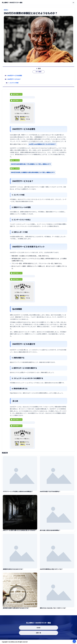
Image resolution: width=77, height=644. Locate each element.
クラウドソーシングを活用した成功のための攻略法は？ (18, 494)
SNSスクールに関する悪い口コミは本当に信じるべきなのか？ (20, 533)
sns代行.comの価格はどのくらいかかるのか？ (42, 145)
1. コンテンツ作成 (13, 85)
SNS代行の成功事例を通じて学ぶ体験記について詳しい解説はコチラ (31, 165)
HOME (38, 628)
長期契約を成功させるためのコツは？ (13, 572)
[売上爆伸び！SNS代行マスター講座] (12, 3)
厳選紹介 (6, 10)
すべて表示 (39, 74)
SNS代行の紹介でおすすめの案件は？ (50, 494)
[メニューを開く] (73, 3)
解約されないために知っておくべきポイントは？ (53, 610)
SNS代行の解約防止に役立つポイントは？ (51, 572)
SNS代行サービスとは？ (14, 81)
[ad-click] (22, 98)
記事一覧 (39, 633)
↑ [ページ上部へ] (74, 641)
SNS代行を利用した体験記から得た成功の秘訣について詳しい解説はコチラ (33, 174)
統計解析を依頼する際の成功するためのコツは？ (16, 610)
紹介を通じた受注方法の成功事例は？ (50, 533)
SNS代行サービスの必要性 (15, 78)
